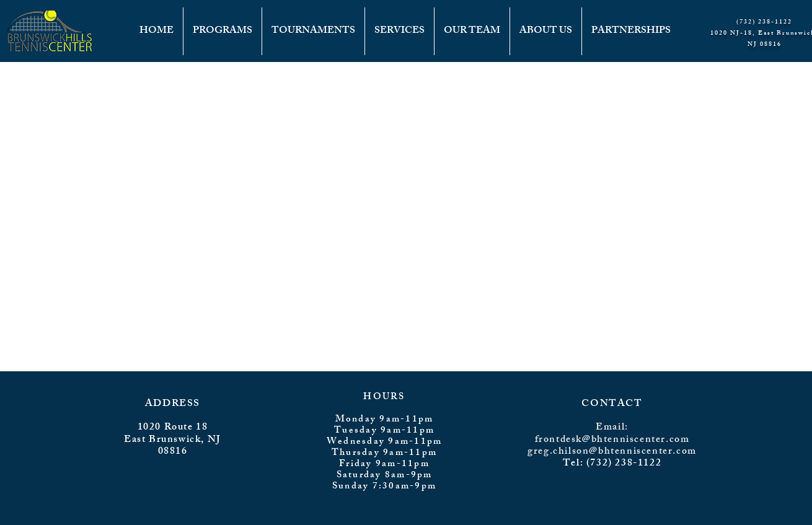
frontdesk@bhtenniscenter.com (612, 440)
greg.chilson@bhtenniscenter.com (612, 452)
